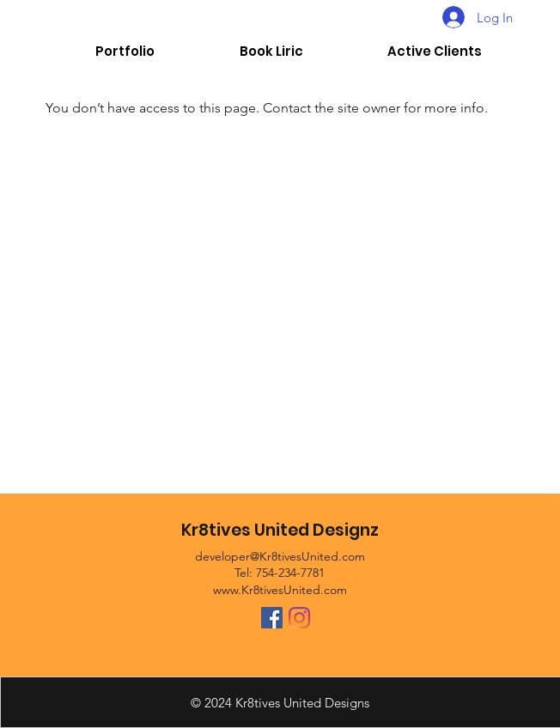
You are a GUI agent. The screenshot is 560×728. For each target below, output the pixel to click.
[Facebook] (272, 618)
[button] (435, 52)
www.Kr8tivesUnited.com (280, 590)
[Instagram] (299, 618)
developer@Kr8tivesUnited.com (280, 556)
